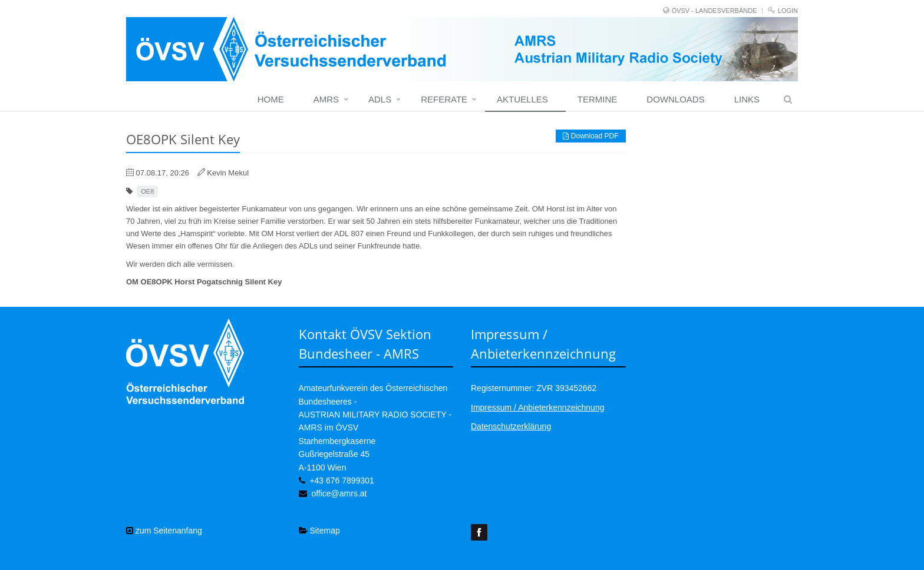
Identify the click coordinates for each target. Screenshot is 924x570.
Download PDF (590, 136)
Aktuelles (522, 99)
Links (747, 99)
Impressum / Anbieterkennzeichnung (537, 407)
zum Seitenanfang (164, 531)
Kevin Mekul (228, 173)
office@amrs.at (339, 493)
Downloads (675, 99)
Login (788, 11)
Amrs (326, 99)
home (271, 99)
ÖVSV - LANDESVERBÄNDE (715, 11)
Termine (598, 99)
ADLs (380, 99)
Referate (444, 99)
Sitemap (319, 531)
